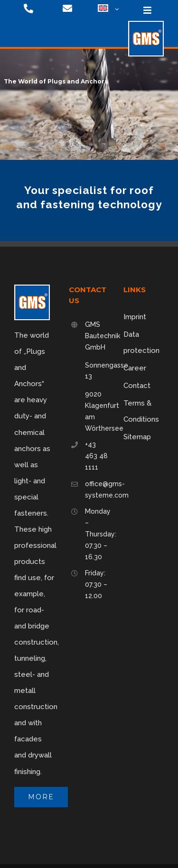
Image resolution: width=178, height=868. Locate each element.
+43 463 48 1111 (96, 456)
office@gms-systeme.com (97, 489)
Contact (137, 386)
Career (135, 368)
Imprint (135, 317)
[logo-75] (146, 24)
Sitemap (137, 437)
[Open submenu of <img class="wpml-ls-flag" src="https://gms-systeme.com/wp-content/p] (116, 9)
